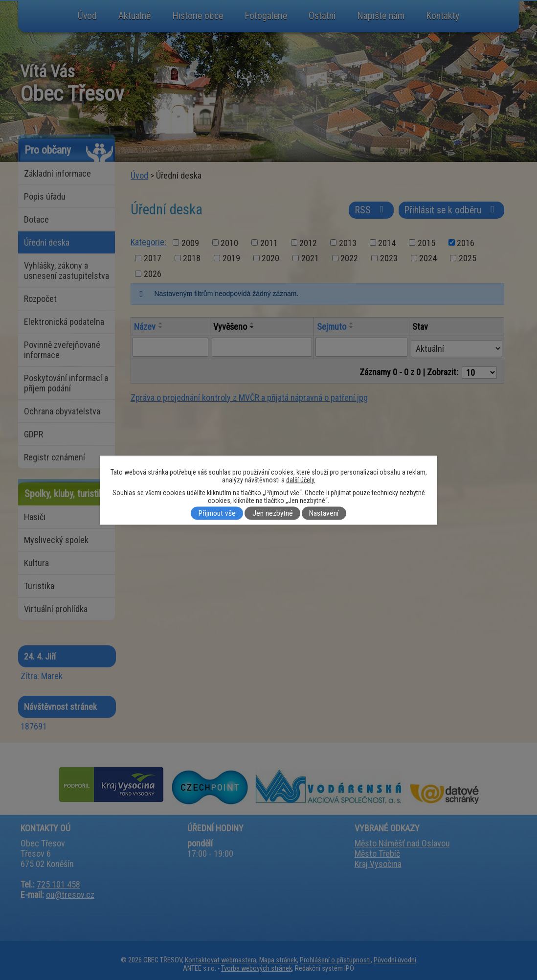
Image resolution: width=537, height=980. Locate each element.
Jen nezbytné (273, 513)
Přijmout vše (217, 513)
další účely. (301, 479)
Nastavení (324, 513)
